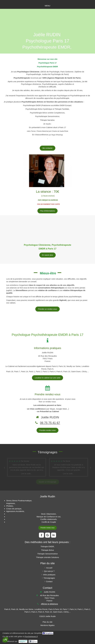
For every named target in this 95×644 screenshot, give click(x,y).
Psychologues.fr (31, 636)
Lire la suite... (27, 474)
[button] (5, 640)
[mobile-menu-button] (47, 6)
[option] (69, 467)
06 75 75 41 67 (50, 423)
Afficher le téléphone (49, 604)
